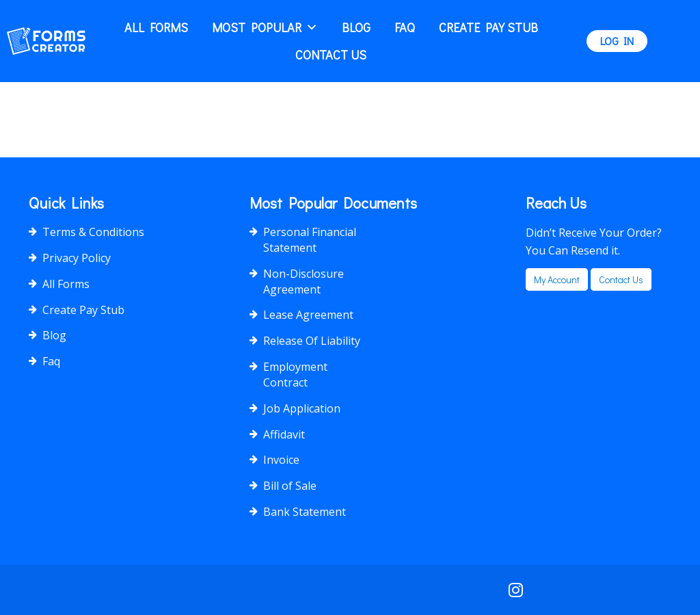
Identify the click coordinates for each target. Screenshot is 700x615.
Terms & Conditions (93, 232)
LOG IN (617, 41)
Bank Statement (305, 512)
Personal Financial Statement (310, 240)
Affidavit (284, 434)
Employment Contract (295, 375)
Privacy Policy (77, 258)
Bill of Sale (290, 486)
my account (557, 279)
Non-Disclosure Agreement (304, 282)
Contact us (621, 279)
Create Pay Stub (488, 27)
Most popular (265, 27)
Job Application (302, 408)
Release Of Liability (312, 341)
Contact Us (331, 55)
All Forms (156, 27)
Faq (405, 27)
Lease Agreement (308, 315)
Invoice (281, 460)
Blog (356, 27)
